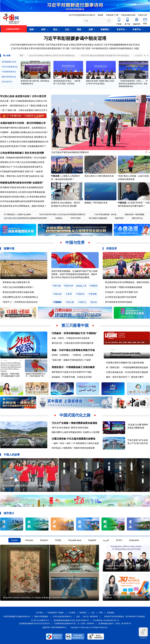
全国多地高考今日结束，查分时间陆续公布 (23, 123)
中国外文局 (142, 15)
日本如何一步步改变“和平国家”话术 (121, 292)
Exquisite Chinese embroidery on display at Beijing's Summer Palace (35, 598)
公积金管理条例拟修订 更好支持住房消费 (22, 153)
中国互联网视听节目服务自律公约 (17, 617)
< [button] (145, 56)
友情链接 (110, 613)
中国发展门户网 (112, 15)
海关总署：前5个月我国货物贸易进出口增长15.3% (24, 101)
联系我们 (83, 613)
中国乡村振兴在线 (128, 15)
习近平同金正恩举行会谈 (57, 45)
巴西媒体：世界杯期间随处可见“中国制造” (74, 333)
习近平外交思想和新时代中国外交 (82, 15)
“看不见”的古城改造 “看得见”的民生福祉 (70, 428)
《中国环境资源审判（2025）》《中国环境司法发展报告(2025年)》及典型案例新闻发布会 (133, 84)
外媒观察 (6, 355)
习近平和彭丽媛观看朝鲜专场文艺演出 (121, 45)
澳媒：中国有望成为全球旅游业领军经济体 (123, 355)
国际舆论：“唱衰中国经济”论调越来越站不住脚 (10, 375)
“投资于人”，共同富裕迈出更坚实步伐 (20, 302)
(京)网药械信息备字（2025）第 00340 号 (115, 624)
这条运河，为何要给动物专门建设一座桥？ (19, 445)
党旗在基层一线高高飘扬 (134, 214)
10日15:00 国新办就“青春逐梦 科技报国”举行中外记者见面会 (105, 56)
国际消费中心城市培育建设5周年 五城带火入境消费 (76, 432)
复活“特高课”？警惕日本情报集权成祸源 (124, 287)
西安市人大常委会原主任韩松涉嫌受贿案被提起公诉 (24, 142)
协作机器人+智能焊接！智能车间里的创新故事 (73, 448)
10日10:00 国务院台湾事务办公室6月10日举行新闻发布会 (52, 56)
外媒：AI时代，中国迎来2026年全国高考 (71, 338)
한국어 (119, 540)
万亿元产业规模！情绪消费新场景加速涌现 (74, 423)
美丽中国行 (119, 218)
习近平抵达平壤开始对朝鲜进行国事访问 (70, 152)
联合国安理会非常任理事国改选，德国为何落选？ (23, 206)
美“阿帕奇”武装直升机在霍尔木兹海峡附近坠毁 (22, 187)
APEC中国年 (76, 218)
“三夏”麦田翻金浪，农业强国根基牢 (16, 276)
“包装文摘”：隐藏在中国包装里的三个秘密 (71, 360)
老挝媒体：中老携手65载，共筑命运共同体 (72, 377)
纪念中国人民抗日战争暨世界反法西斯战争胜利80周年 (26, 218)
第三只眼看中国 (75, 325)
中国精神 (57, 302)
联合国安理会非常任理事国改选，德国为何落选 (127, 282)
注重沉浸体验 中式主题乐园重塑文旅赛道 (74, 439)
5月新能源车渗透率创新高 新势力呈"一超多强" (22, 171)
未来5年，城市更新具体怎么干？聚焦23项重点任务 (24, 106)
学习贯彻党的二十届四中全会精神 (17, 214)
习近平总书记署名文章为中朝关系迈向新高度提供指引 (37, 48)
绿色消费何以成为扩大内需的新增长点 (20, 297)
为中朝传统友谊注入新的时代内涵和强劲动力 (112, 48)
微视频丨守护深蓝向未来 (96, 203)
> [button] (148, 56)
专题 (136, 48)
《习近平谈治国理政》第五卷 (105, 214)
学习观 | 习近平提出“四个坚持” (77, 48)
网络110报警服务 (41, 617)
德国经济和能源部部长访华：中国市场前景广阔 (35, 375)
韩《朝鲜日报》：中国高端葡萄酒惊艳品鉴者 (127, 367)
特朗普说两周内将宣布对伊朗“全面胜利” (22, 183)
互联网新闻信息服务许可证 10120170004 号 (71, 620)
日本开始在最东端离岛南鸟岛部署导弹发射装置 (22, 201)
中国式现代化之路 (75, 415)
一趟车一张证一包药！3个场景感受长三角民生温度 (75, 443)
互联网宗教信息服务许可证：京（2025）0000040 (74, 624)
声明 (101, 613)
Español (92, 540)
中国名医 (55, 176)
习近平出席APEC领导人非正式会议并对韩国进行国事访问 (62, 214)
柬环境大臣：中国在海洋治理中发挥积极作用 (73, 343)
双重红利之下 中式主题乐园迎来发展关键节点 (21, 167)
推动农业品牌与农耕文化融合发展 (18, 292)
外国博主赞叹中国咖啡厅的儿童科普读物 (125, 363)
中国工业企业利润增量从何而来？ (18, 287)
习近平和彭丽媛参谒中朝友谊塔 (75, 38)
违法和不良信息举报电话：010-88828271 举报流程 (125, 617)
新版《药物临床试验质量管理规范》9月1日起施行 (23, 158)
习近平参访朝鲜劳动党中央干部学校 (28, 45)
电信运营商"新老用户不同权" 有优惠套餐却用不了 (23, 146)
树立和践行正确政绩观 (98, 218)
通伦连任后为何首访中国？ (116, 276)
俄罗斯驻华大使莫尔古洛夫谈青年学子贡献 (72, 372)
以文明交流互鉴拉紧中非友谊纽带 (121, 297)
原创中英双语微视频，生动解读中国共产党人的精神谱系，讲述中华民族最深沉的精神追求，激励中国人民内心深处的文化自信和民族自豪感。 (74, 274)
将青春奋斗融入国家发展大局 (16, 282)
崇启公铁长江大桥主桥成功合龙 (99, 176)
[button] (148, 121)
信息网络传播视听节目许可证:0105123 (34, 624)
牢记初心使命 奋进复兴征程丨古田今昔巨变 (23, 96)
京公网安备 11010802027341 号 (106, 620)
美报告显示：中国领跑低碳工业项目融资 (73, 367)
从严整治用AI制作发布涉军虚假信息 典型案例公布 (23, 137)
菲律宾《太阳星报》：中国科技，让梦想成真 (73, 355)
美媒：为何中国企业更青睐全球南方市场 (73, 350)
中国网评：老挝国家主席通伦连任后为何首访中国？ (24, 132)
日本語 (58, 540)
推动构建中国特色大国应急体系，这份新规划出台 (23, 128)
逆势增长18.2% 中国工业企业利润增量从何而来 (22, 162)
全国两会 (59, 218)
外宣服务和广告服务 (56, 613)
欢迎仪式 (99, 45)
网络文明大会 (137, 218)
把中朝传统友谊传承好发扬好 (119, 302)
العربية (106, 540)
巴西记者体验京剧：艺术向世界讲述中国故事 (127, 372)
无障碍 (143, 633)
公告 (93, 613)
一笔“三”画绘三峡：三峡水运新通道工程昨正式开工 (24, 110)
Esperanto (134, 540)
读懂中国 (9, 249)
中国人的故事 (12, 455)
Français (29, 540)
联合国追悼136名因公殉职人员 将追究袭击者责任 (23, 197)
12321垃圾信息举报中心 (62, 617)
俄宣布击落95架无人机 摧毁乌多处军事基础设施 (23, 192)
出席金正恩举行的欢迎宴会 (81, 45)
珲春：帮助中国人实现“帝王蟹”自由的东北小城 (22, 176)
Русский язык (75, 540)
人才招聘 (72, 613)
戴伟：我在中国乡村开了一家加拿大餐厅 (125, 377)
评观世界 (112, 249)
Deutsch (44, 540)
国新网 (100, 15)
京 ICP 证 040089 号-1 (40, 620)
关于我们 (40, 613)
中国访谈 (122, 203)
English (15, 540)
